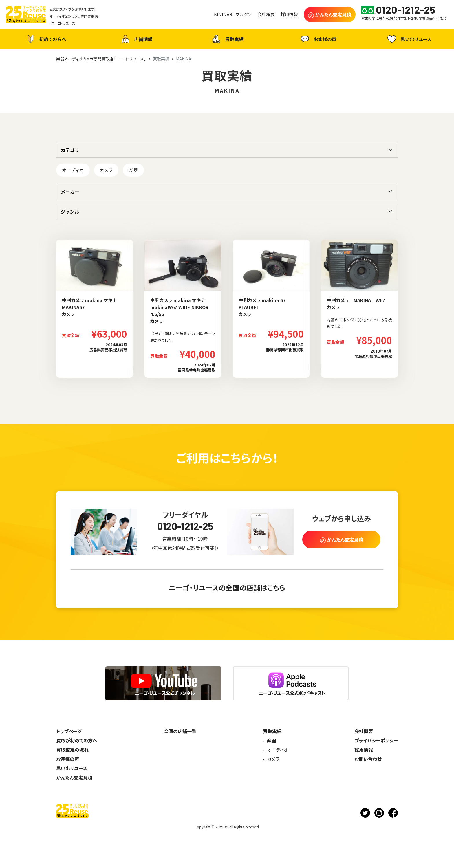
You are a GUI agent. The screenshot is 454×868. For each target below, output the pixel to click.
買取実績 (227, 39)
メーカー (70, 192)
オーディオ (73, 170)
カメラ (106, 170)
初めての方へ (45, 39)
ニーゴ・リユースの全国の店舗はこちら (227, 587)
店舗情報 (136, 39)
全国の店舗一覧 (180, 731)
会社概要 (364, 731)
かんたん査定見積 (74, 777)
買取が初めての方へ (77, 740)
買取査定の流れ (72, 750)
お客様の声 (318, 39)
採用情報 (364, 750)
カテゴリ (70, 150)
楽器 (133, 170)
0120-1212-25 (185, 526)
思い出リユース (409, 39)
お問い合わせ (368, 759)
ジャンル (70, 212)
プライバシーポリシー (376, 740)
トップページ (69, 731)
